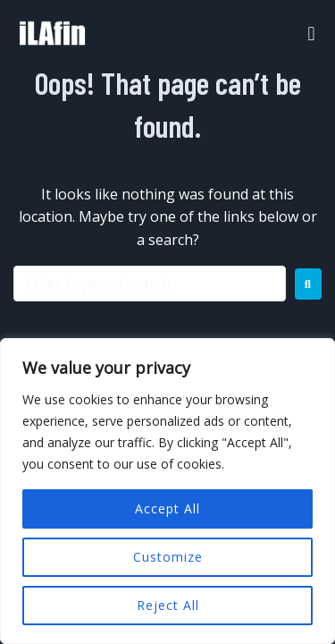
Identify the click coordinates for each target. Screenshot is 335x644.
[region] (167, 491)
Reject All (168, 605)
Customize (168, 557)
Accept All (167, 508)
